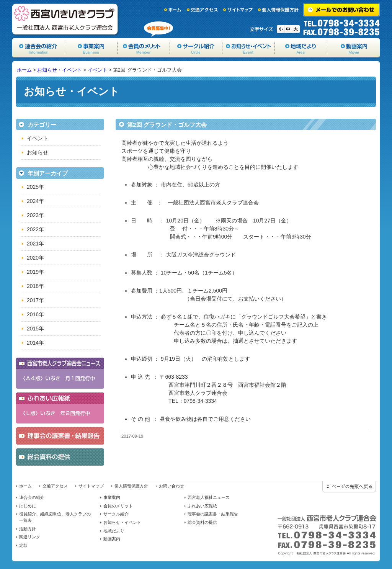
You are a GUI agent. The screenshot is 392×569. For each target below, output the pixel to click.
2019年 (35, 272)
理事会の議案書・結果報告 (213, 514)
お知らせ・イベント (249, 48)
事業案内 (91, 48)
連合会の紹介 (32, 497)
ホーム (173, 10)
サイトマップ (238, 10)
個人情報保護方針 (279, 10)
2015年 (35, 329)
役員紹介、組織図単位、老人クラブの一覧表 (55, 517)
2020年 (35, 258)
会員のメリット (144, 48)
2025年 (35, 187)
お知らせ (38, 152)
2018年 (35, 286)
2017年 (35, 300)
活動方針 (28, 529)
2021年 (35, 244)
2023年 (35, 215)
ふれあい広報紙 (202, 506)
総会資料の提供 (202, 522)
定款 (23, 545)
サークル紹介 (196, 48)
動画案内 (354, 48)
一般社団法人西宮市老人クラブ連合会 (66, 19)
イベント (98, 70)
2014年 (35, 343)
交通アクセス (203, 10)
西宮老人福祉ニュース (209, 497)
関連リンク (30, 537)
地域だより (301, 48)
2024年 (35, 201)
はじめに (28, 506)
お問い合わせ (171, 486)
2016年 (35, 314)
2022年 (35, 229)
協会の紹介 (39, 48)
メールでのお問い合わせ (341, 10)
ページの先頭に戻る (349, 487)
